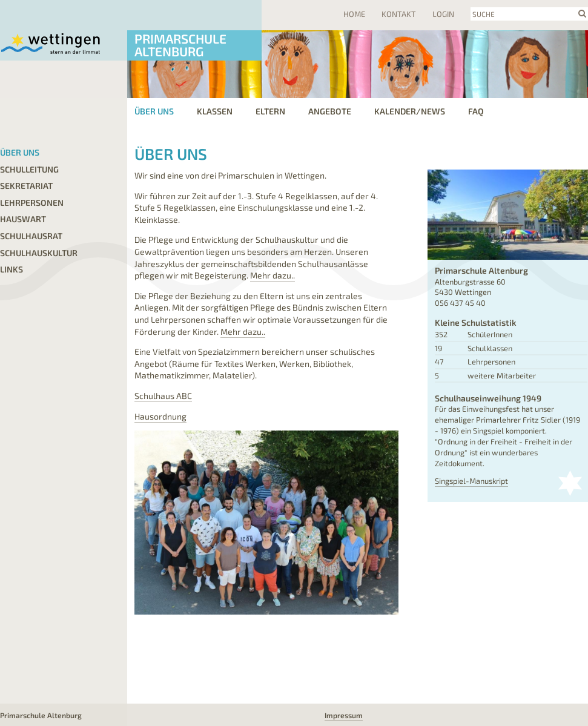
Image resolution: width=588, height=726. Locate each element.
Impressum (344, 715)
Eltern (270, 111)
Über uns (20, 152)
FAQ (476, 111)
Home (354, 14)
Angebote (330, 111)
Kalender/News (410, 111)
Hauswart (23, 219)
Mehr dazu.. (273, 275)
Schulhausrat (31, 236)
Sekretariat (26, 186)
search (582, 13)
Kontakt (399, 14)
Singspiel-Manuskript (471, 481)
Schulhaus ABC (163, 396)
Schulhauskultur (39, 253)
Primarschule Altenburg (180, 45)
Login (443, 14)
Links (12, 269)
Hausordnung (160, 416)
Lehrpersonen (32, 203)
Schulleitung (29, 169)
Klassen (215, 111)
